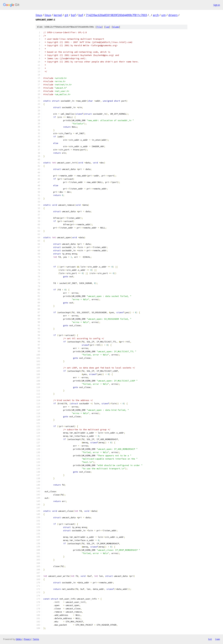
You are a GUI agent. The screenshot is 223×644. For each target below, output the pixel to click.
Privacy (27, 639)
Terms (36, 639)
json (217, 639)
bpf (73, 15)
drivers (173, 15)
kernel (58, 15)
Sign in (217, 5)
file (99, 27)
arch (156, 15)
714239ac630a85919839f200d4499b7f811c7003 (116, 15)
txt (210, 639)
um (164, 15)
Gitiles (19, 639)
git (66, 15)
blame (116, 27)
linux (39, 15)
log (107, 27)
